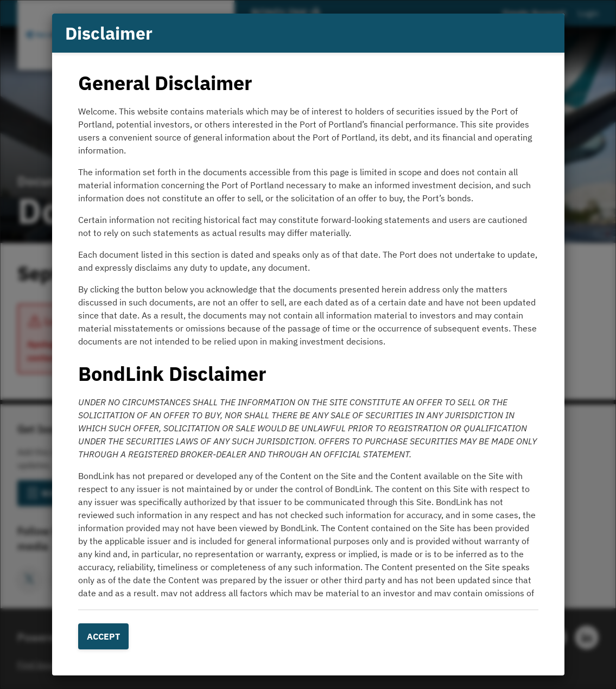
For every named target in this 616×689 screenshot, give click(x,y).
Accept (103, 636)
